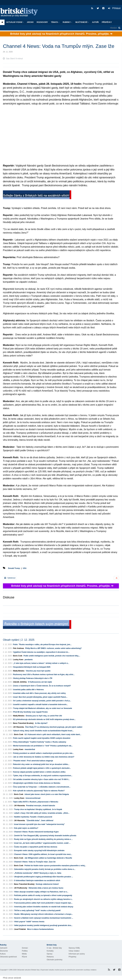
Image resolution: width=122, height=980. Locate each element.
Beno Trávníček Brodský (23, 723)
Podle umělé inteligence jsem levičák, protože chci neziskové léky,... (52, 656)
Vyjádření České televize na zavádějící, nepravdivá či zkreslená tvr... (41, 652)
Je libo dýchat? (41, 723)
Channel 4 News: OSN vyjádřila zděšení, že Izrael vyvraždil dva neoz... (43, 854)
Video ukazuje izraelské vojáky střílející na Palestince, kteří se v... (41, 892)
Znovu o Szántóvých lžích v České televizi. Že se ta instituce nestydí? (42, 686)
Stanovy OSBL (74, 948)
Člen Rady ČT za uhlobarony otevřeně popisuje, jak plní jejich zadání (54, 727)
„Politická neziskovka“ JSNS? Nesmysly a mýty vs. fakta (38, 873)
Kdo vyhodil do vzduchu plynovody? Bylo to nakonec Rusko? (39, 791)
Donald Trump (14, 568)
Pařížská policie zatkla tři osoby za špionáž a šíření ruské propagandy (43, 895)
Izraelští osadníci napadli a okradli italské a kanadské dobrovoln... (40, 704)
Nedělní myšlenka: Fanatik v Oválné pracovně (33, 817)
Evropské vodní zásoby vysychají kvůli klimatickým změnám (39, 851)
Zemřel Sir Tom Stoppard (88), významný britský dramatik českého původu (45, 836)
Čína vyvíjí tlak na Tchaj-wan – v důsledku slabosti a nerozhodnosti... (42, 787)
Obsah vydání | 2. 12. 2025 (19, 640)
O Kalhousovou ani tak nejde (40, 682)
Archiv (30, 22)
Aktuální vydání (15, 22)
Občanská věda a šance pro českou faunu (46, 888)
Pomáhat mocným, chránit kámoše (41, 806)
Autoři (95, 22)
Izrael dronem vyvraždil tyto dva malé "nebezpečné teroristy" (40, 824)
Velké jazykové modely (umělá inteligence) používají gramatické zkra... (43, 925)
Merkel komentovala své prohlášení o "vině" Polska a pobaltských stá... (43, 746)
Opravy (50, 954)
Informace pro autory (77, 954)
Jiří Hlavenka (19, 727)
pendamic (29, 660)
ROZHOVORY (42, 22)
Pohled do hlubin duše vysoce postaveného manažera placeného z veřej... (55, 866)
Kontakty (50, 951)
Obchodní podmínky (55, 960)
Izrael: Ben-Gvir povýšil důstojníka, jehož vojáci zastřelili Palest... (40, 697)
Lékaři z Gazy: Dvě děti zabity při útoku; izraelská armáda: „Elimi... (42, 813)
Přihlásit (114, 8)
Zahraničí (4, 948)
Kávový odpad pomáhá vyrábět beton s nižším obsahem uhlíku (39, 772)
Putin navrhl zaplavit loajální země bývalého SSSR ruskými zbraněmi (42, 738)
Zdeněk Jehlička (20, 682)
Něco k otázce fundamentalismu (40, 929)
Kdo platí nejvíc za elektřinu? (26, 828)
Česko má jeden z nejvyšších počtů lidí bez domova (36, 847)
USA (25, 568)
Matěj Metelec (19, 671)
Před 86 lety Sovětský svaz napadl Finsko (30, 712)
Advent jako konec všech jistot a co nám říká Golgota (47, 794)
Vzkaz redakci (74, 951)
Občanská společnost (8, 957)
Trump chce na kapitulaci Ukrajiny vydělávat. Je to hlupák (38, 809)
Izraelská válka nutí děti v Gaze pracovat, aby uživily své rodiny (39, 693)
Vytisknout (10, 578)
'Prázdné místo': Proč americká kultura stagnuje (33, 761)
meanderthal (30, 749)
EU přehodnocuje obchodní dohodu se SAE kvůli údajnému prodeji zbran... (44, 719)
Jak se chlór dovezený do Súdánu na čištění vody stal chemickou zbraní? (44, 757)
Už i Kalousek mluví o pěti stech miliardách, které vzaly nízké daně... (53, 734)
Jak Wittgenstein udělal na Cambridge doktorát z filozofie (48, 858)
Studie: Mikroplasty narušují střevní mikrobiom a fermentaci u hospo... (43, 914)
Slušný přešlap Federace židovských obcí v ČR (33, 678)
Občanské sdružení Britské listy (28, 970)
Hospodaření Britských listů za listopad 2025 (32, 667)
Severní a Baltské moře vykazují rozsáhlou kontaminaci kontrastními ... (44, 918)
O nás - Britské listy (54, 948)
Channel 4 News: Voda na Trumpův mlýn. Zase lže (35, 862)
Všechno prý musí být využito (38, 671)
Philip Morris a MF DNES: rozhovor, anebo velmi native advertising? (53, 648)
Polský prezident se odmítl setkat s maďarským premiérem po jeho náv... (43, 753)
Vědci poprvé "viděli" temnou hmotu (29, 922)
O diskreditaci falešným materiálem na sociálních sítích (37, 881)
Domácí (25, 948)
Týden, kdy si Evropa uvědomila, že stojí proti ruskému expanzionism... (43, 776)
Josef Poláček (20, 929)
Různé (24, 957)
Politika (25, 951)
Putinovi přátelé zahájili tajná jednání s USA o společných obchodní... (42, 768)
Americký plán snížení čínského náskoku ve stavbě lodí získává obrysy (44, 907)
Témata (55, 22)
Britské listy (20, 13)
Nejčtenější (82, 22)
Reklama (50, 957)
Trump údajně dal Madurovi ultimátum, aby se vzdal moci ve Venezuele (43, 708)
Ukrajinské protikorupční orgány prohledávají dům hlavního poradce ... (44, 877)
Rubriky (67, 22)
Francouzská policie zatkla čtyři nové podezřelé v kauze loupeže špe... (43, 903)
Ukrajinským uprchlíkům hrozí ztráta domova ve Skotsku (37, 783)
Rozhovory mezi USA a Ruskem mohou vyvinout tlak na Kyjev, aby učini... (44, 674)
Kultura (3, 954)
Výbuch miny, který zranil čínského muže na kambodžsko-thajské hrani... (43, 731)
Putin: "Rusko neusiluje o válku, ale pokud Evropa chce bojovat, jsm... (42, 645)
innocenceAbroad (33, 798)
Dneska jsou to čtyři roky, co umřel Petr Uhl (44, 716)
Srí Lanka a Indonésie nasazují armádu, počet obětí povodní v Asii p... (42, 701)
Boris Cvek (18, 656)
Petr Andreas (19, 648)
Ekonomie (4, 951)
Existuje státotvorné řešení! (47, 884)
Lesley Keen (18, 660)
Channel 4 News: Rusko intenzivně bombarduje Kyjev (36, 832)
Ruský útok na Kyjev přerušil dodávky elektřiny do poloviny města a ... (43, 839)
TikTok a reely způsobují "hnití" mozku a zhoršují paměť (37, 911)
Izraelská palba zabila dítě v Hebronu (28, 690)
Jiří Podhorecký (21, 888)
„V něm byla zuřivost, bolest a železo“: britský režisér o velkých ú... (41, 663)
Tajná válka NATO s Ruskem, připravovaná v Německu (36, 802)
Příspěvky (107, 22)
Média (24, 954)
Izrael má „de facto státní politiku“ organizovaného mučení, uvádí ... (42, 843)
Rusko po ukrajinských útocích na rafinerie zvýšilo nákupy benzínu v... (43, 899)
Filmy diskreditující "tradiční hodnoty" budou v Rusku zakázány (40, 742)
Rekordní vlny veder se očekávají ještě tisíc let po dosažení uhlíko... (41, 764)
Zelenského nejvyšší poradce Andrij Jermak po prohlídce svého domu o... (45, 869)
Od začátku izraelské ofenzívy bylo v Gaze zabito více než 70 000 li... (41, 779)
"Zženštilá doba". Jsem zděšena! (40, 821)
